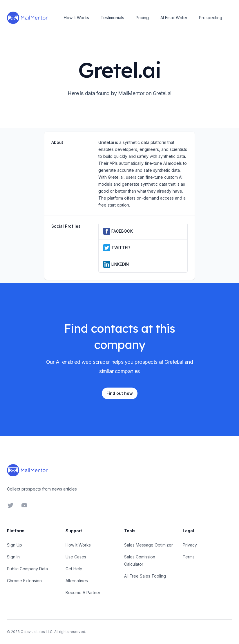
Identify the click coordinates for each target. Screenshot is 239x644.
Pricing (142, 18)
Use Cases (76, 557)
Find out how (120, 393)
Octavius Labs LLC (37, 632)
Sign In (13, 557)
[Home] (27, 18)
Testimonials (112, 18)
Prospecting (211, 18)
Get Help (74, 569)
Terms (189, 557)
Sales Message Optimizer (149, 545)
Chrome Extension (24, 581)
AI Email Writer (174, 18)
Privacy (190, 545)
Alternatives (77, 581)
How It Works (76, 18)
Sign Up (15, 545)
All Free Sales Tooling (145, 576)
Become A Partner (83, 593)
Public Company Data (27, 569)
